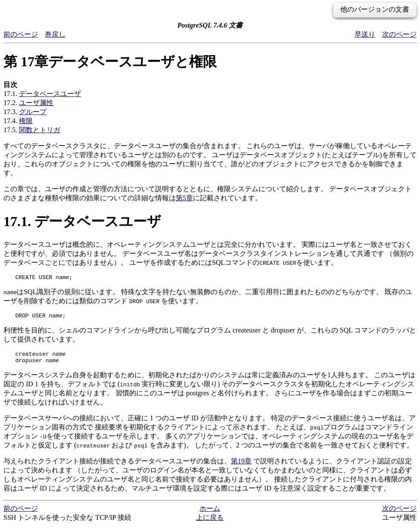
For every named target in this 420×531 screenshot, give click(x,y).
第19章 (241, 466)
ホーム (210, 514)
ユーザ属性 (36, 103)
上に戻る (210, 523)
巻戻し (55, 34)
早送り (365, 34)
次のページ (399, 34)
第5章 (184, 198)
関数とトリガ (40, 130)
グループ (33, 112)
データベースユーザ (50, 94)
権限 (26, 121)
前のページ (21, 34)
